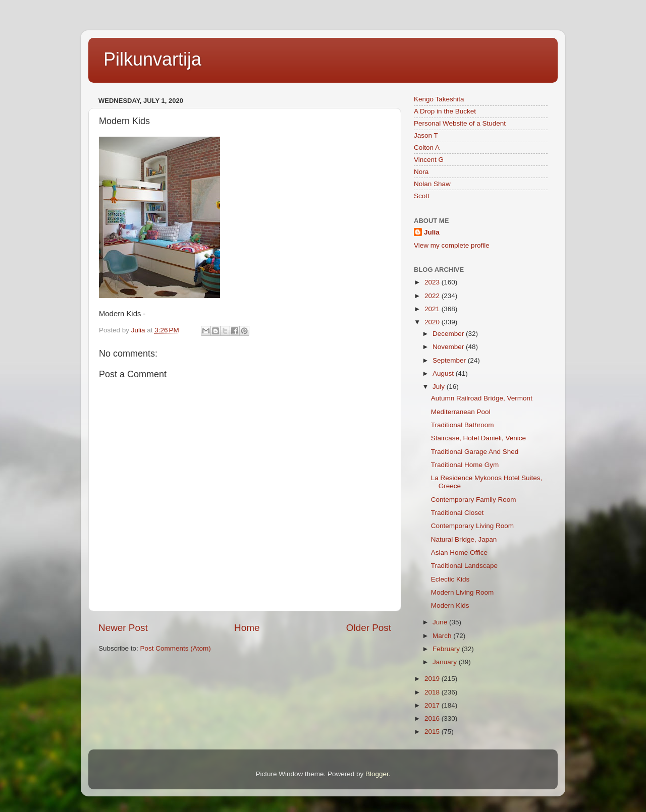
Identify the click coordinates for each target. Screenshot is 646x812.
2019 (433, 679)
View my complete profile (452, 245)
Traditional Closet (457, 513)
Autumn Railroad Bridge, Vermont (482, 398)
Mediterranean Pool (461, 412)
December (449, 334)
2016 (433, 718)
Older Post (369, 628)
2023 (433, 282)
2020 (433, 322)
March (443, 636)
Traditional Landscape (464, 566)
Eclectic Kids (450, 579)
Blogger (377, 774)
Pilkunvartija (152, 59)
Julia (432, 232)
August (444, 373)
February (447, 649)
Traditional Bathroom (463, 425)
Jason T (426, 135)
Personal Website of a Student (460, 123)
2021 (433, 309)
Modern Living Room (463, 592)
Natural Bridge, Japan (464, 539)
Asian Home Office (459, 553)
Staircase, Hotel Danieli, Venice (478, 438)
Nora (421, 172)
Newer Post (123, 628)
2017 (433, 705)
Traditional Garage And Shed (475, 452)
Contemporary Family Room (474, 500)
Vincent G (429, 160)
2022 (433, 296)
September (450, 360)
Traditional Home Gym (465, 465)
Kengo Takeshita (439, 99)
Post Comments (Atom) (176, 648)
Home (247, 628)
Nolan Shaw (432, 184)
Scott (422, 196)
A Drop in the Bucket (445, 111)
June (441, 622)
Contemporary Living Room (472, 526)
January (446, 662)
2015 (433, 732)
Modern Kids (450, 605)
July (440, 387)
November (449, 347)
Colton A (427, 148)
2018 (433, 692)
